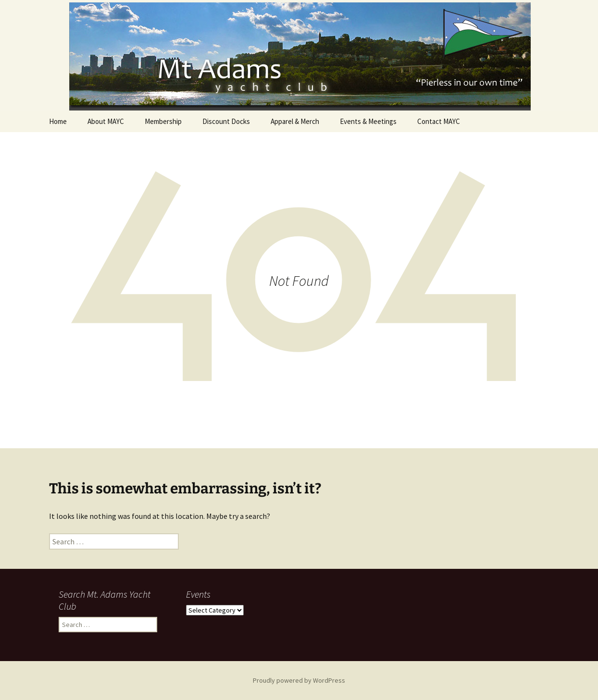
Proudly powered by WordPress (299, 680)
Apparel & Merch (295, 121)
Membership (163, 121)
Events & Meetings (368, 121)
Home (58, 121)
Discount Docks (226, 121)
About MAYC (106, 121)
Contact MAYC (439, 121)
